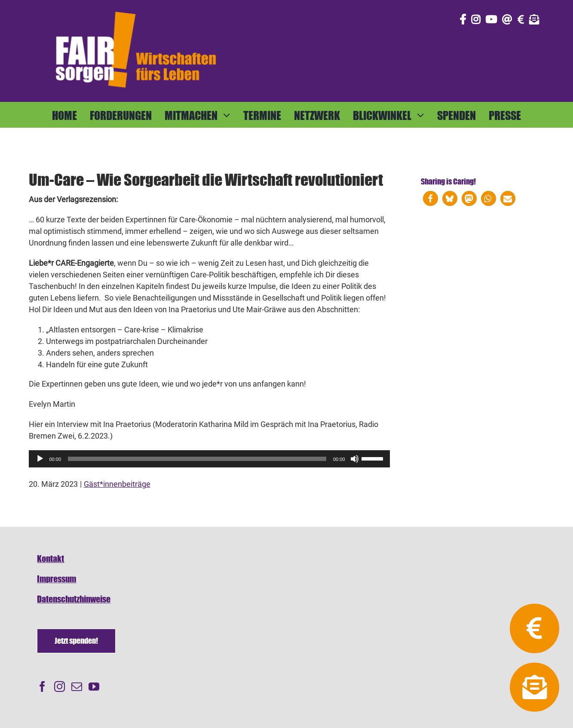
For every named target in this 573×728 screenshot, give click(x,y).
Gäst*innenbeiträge (117, 484)
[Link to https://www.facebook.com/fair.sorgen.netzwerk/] (463, 19)
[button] (431, 198)
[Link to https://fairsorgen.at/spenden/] (521, 19)
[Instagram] (60, 687)
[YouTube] (94, 687)
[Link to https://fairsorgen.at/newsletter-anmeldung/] (534, 19)
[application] (209, 459)
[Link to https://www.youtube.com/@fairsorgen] (491, 19)
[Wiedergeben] (40, 459)
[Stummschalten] (355, 459)
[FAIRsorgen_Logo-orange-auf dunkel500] (136, 10)
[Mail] (77, 687)
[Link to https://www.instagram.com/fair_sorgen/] (476, 19)
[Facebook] (42, 687)
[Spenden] (76, 641)
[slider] (197, 459)
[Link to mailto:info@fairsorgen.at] (507, 19)
